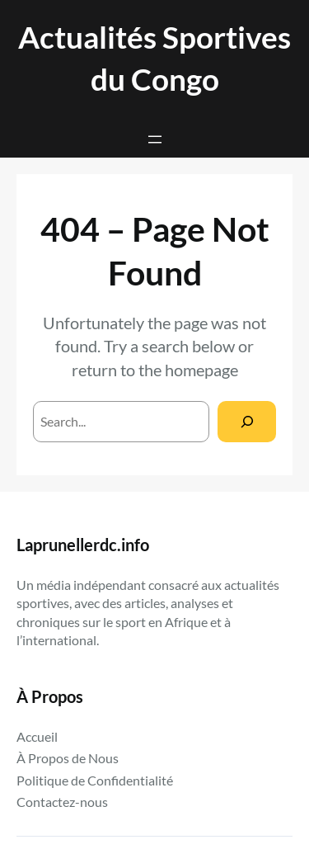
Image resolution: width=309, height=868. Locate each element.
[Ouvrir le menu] (155, 139)
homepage (201, 370)
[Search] (247, 421)
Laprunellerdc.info (83, 545)
